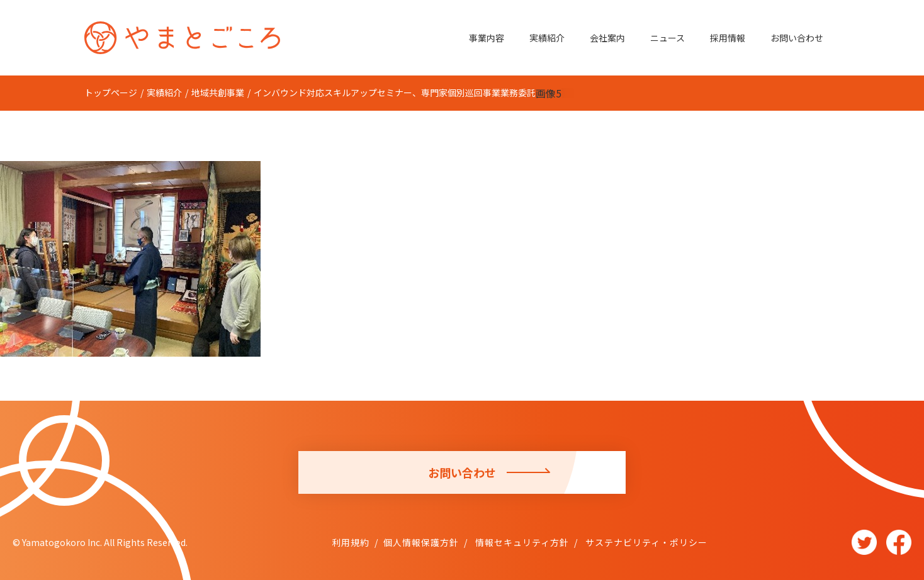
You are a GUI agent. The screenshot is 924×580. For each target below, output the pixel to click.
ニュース (668, 38)
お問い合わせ (797, 38)
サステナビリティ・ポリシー (645, 542)
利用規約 (351, 542)
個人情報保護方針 (421, 542)
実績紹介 (547, 38)
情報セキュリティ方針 (521, 542)
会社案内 (607, 38)
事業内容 (487, 38)
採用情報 (728, 38)
